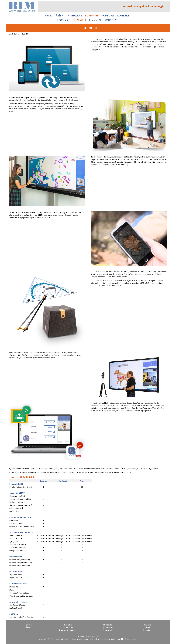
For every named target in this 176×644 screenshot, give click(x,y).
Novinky (29, 625)
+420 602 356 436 (107, 639)
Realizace (147, 625)
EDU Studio (63, 20)
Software (92, 16)
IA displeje (68, 625)
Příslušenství (68, 627)
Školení (147, 627)
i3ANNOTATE (112, 20)
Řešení (60, 16)
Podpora (108, 16)
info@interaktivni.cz (131, 639)
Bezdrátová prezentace (68, 630)
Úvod (49, 16)
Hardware (75, 16)
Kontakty (124, 16)
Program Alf (95, 20)
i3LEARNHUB (79, 20)
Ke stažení (147, 630)
